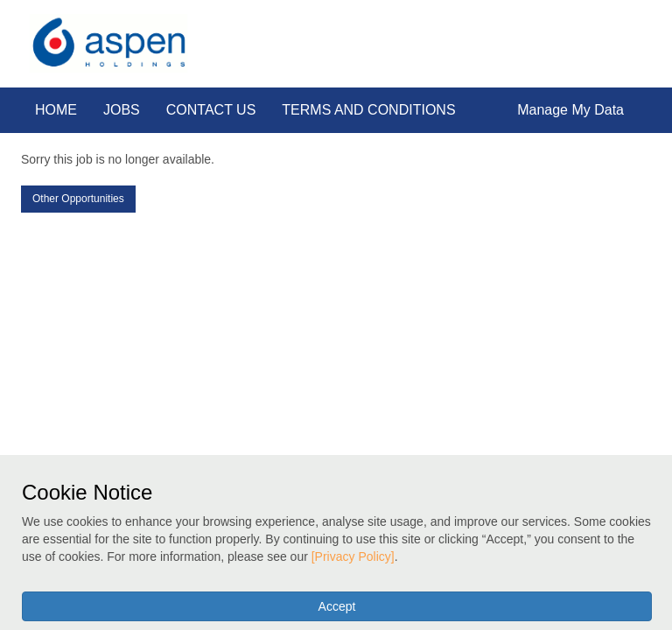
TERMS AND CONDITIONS (368, 110)
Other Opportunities (78, 199)
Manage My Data (570, 110)
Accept (337, 606)
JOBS (122, 110)
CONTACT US (211, 110)
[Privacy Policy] (353, 556)
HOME (56, 110)
